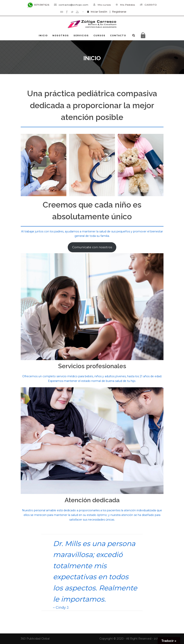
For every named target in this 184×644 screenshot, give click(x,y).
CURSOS (99, 36)
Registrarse (119, 12)
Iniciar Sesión (99, 12)
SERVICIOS (81, 36)
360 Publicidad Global (35, 639)
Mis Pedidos (125, 5)
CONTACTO (118, 36)
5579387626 (38, 5)
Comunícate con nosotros (92, 247)
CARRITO (148, 5)
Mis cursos (102, 5)
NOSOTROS (61, 36)
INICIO (43, 36)
